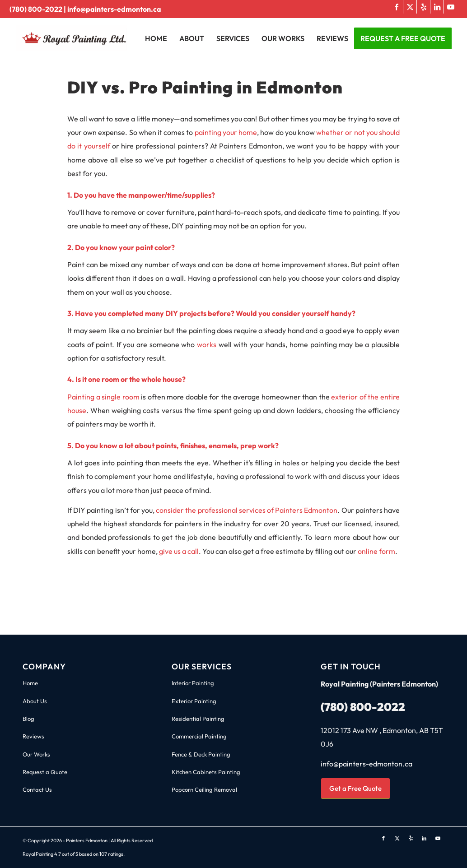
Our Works (36, 754)
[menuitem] (156, 38)
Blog (28, 719)
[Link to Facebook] (396, 7)
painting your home (226, 132)
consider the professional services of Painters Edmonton (247, 510)
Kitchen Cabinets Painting (206, 772)
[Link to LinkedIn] (437, 7)
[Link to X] (410, 7)
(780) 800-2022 (36, 9)
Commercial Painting (199, 736)
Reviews (33, 736)
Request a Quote (45, 772)
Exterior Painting (194, 701)
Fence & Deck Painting (201, 754)
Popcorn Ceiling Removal (204, 789)
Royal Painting (38, 854)
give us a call (179, 551)
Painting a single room (103, 397)
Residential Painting (198, 719)
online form (376, 551)
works (207, 344)
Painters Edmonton (87, 840)
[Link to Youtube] (451, 7)
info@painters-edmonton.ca (114, 9)
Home (30, 683)
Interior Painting (193, 683)
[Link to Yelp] (423, 7)
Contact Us (37, 789)
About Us (35, 701)
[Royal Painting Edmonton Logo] (89, 38)
